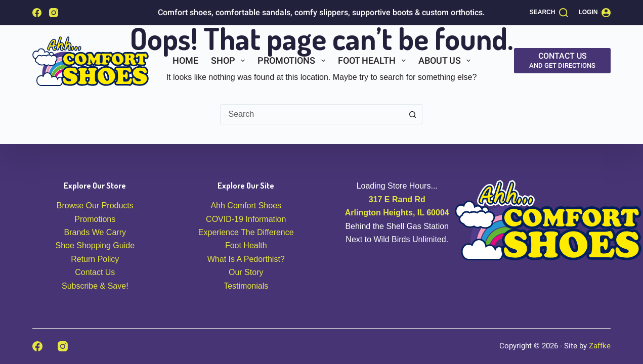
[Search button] (412, 114)
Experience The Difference (246, 232)
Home (185, 60)
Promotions (293, 61)
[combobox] (312, 114)
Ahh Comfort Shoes (246, 206)
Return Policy (95, 259)
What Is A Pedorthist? (246, 259)
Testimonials (246, 286)
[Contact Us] (562, 61)
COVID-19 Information (246, 219)
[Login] (594, 13)
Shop (230, 61)
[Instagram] (54, 13)
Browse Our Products (95, 206)
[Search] (549, 13)
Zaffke (600, 346)
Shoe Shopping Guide (95, 245)
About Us (447, 61)
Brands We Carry (95, 232)
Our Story (246, 272)
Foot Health (374, 61)
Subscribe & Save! (95, 286)
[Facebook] (37, 13)
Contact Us (95, 272)
